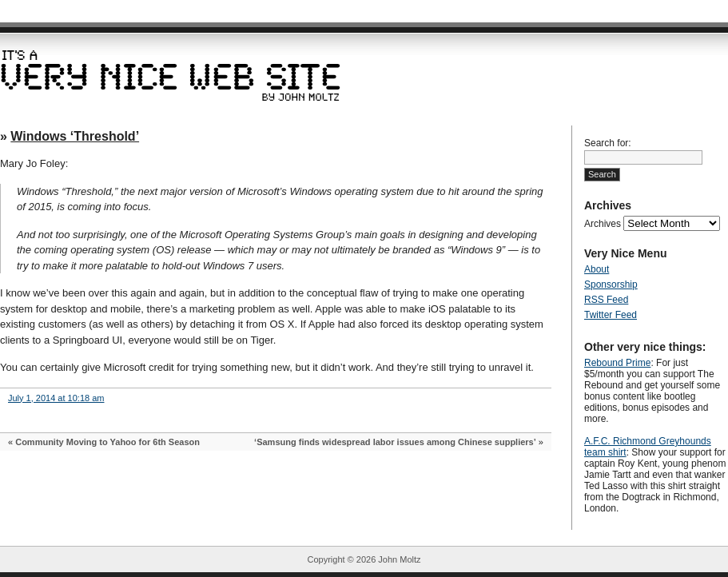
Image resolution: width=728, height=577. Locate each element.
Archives (603, 224)
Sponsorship (611, 285)
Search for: (608, 143)
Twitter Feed (611, 315)
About (597, 269)
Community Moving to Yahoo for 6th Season (107, 442)
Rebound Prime (617, 363)
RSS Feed (606, 300)
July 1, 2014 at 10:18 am (56, 398)
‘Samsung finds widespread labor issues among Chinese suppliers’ (395, 442)
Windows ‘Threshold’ (75, 136)
